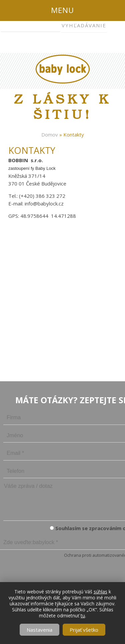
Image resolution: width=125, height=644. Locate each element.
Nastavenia (39, 630)
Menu (62, 10)
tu (83, 616)
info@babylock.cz (44, 203)
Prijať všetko (84, 630)
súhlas (100, 592)
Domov (50, 135)
